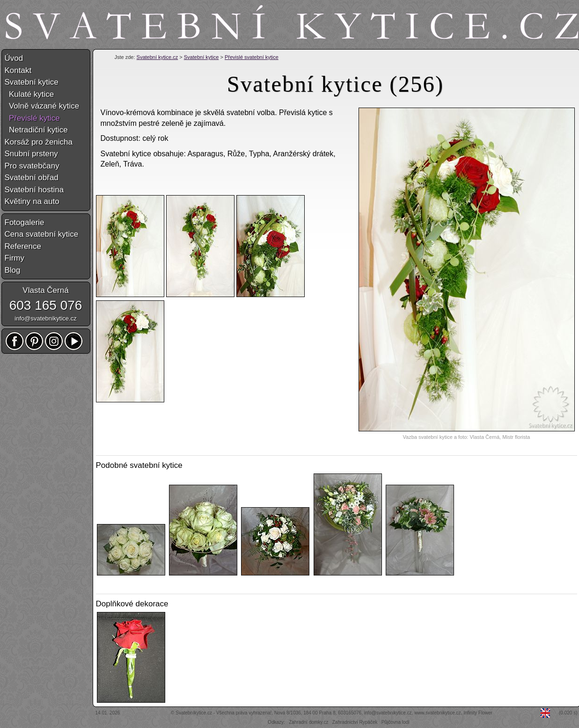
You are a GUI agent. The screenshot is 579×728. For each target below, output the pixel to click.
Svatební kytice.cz (158, 57)
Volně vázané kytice (42, 106)
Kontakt (18, 70)
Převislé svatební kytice (252, 57)
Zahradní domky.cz (308, 722)
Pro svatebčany (32, 166)
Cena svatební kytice (42, 234)
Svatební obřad (32, 178)
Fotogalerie (25, 222)
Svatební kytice (202, 57)
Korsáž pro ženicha (39, 142)
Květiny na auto (32, 201)
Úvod (14, 58)
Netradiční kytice (36, 130)
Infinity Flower (478, 713)
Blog (13, 270)
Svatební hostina (34, 190)
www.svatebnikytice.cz (437, 713)
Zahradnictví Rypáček (355, 722)
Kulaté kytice (29, 94)
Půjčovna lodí (396, 722)
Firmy (15, 258)
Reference (23, 246)
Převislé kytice (32, 118)
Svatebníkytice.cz (194, 713)
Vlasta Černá (45, 290)
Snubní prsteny (31, 154)
